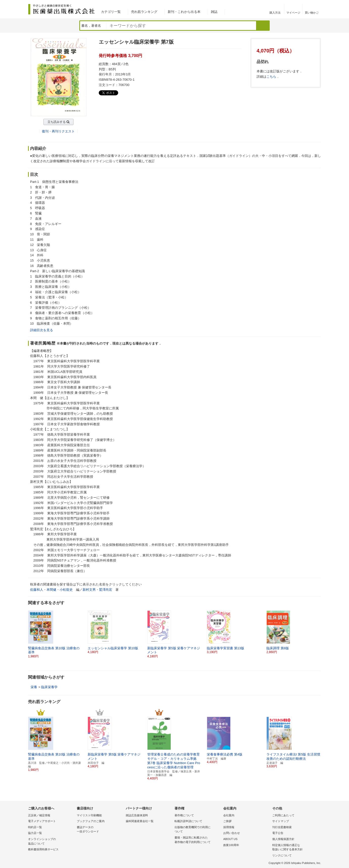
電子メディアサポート (42, 821)
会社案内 (229, 815)
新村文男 (89, 590)
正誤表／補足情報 (39, 815)
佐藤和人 (37, 590)
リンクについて (282, 855)
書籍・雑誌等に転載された (198, 840)
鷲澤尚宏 (106, 590)
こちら (271, 77)
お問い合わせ (232, 833)
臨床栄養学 (49, 687)
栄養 (34, 687)
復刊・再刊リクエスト (58, 131)
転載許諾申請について (188, 821)
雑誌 (214, 12)
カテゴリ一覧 (111, 12)
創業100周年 (231, 845)
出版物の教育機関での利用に (198, 830)
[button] (317, 634)
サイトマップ (281, 821)
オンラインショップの (51, 842)
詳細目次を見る (42, 330)
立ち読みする (57, 122)
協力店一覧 (35, 833)
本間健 (51, 590)
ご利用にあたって (283, 815)
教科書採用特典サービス (43, 849)
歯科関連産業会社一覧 (140, 821)
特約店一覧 (35, 827)
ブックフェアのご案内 (91, 821)
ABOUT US (230, 839)
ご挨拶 (227, 821)
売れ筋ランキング (144, 12)
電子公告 (278, 833)
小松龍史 (66, 590)
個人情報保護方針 (283, 839)
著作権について (184, 815)
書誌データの (100, 830)
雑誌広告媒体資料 (137, 815)
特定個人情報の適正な (295, 848)
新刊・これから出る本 (184, 12)
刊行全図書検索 (282, 827)
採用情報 (229, 827)
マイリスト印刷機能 (89, 815)
